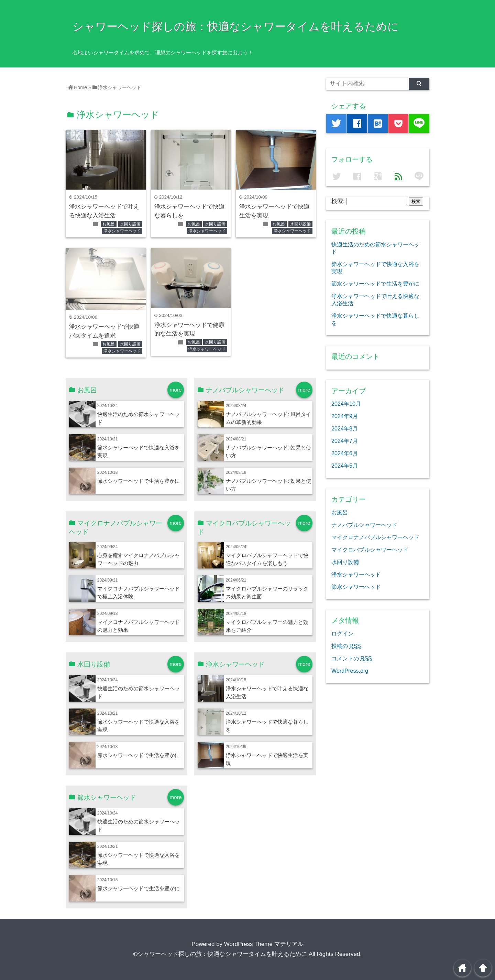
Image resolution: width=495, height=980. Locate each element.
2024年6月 (345, 453)
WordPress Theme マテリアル (264, 944)
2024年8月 (345, 428)
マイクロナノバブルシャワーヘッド (375, 537)
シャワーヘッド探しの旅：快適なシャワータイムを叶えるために (236, 26)
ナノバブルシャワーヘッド (364, 525)
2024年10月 (346, 404)
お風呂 (109, 224)
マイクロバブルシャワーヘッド (370, 550)
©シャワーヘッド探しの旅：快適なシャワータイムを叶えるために (220, 954)
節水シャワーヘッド (356, 587)
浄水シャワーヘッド (122, 231)
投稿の (346, 646)
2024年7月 (345, 441)
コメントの (352, 658)
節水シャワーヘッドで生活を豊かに (139, 481)
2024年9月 (345, 416)
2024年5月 (345, 466)
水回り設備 (130, 224)
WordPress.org (350, 671)
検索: (338, 201)
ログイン (342, 633)
